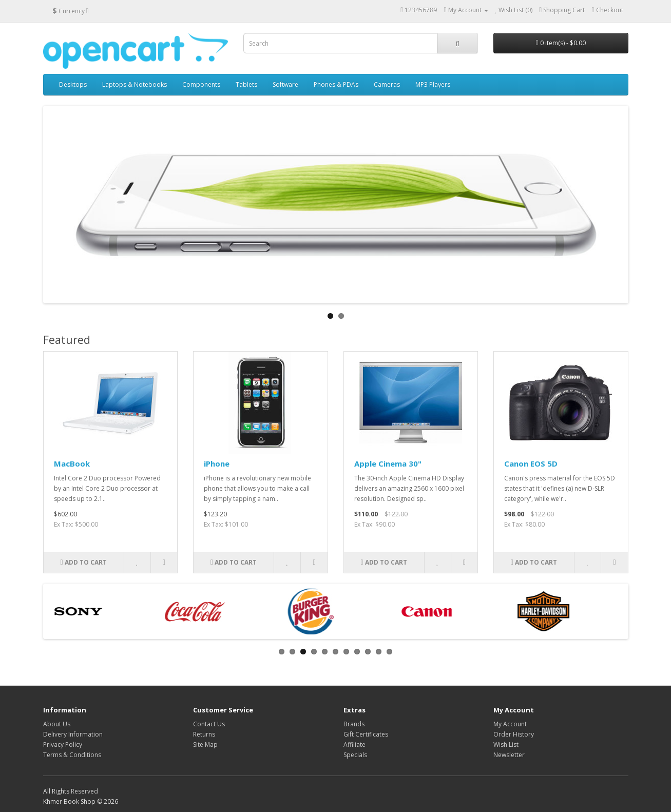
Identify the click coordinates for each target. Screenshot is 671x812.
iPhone (217, 463)
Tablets (246, 84)
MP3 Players (433, 84)
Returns (204, 734)
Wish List (506, 745)
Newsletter (509, 755)
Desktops (73, 84)
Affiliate (354, 745)
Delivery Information (73, 734)
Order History (514, 734)
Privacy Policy (63, 745)
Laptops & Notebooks (135, 84)
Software (285, 84)
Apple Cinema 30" (388, 463)
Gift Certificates (366, 734)
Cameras (387, 84)
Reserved (84, 791)
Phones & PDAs (336, 84)
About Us (57, 724)
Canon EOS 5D (531, 463)
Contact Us (209, 724)
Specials (355, 755)
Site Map (205, 745)
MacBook (72, 463)
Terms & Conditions (72, 755)
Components (201, 84)
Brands (354, 724)
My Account (510, 724)
